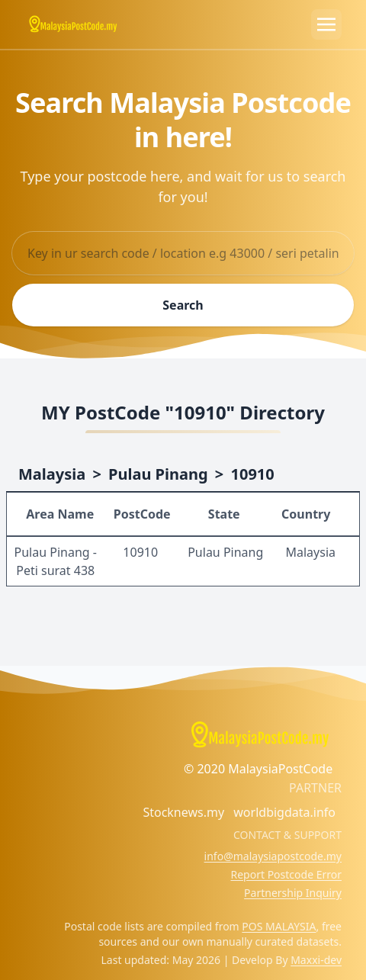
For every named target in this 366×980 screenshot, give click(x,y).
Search (183, 305)
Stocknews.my (183, 812)
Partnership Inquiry (293, 893)
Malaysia (52, 474)
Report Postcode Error (286, 874)
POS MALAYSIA (279, 926)
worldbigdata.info (284, 812)
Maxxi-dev (316, 960)
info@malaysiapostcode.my (273, 856)
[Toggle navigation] (326, 24)
